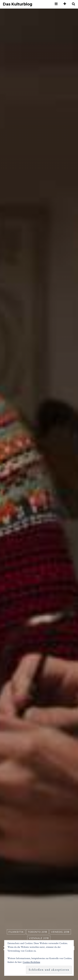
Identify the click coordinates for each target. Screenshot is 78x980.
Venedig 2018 (60, 932)
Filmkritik (16, 932)
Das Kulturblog (18, 4)
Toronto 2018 (37, 932)
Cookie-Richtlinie (31, 962)
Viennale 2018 (39, 938)
